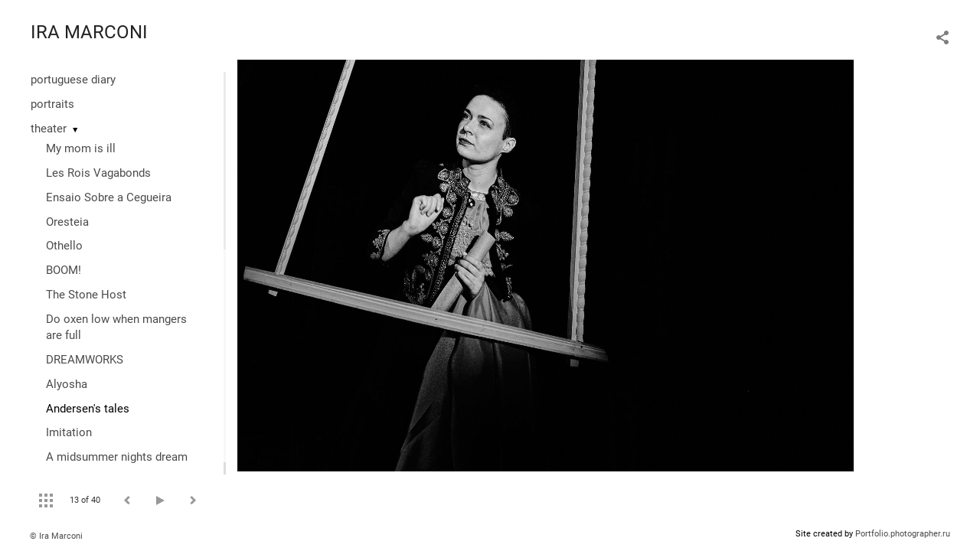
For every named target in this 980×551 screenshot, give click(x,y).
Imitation (69, 432)
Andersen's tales (88, 409)
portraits (52, 104)
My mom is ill (81, 148)
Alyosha (67, 384)
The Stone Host (86, 295)
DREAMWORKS (85, 360)
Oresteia (67, 222)
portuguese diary (73, 80)
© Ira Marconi (56, 536)
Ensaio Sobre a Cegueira (109, 197)
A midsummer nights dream (117, 457)
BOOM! (64, 270)
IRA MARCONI (89, 32)
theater (49, 129)
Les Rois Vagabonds (98, 173)
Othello (64, 246)
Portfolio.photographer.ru (903, 534)
